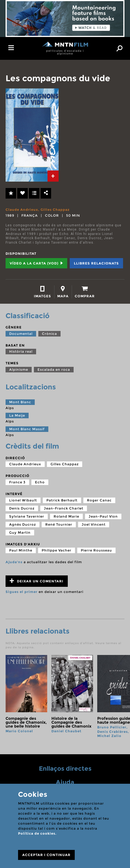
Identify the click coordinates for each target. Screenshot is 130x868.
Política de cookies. (37, 833)
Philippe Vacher (57, 550)
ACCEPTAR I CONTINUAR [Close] (46, 855)
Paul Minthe (21, 550)
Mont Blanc (20, 402)
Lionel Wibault (23, 500)
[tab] (53, 176)
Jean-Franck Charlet (64, 508)
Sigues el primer (22, 592)
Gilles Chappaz (55, 210)
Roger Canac (99, 500)
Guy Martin (20, 532)
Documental (21, 334)
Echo (40, 482)
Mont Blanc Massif (27, 429)
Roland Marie (66, 516)
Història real (21, 351)
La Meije (17, 415)
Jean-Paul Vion (103, 516)
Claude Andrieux (22, 210)
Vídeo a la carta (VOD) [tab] (36, 263)
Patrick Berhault (62, 500)
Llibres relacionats (96, 263)
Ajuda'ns (14, 562)
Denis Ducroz (22, 508)
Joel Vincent (94, 524)
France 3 (17, 482)
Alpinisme (19, 369)
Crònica (49, 334)
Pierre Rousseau (96, 550)
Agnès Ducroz (22, 524)
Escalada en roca (54, 369)
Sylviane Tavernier (27, 516)
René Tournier (59, 524)
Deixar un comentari (37, 581)
